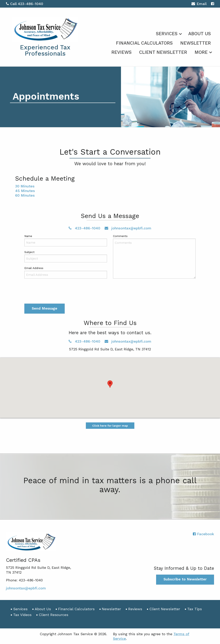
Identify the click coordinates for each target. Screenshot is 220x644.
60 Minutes (25, 195)
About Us (200, 34)
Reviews (121, 52)
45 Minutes (25, 191)
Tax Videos (22, 615)
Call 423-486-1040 (25, 4)
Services (167, 34)
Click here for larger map (110, 426)
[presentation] (55, 292)
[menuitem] (168, 33)
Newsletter (196, 43)
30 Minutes (25, 186)
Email (199, 4)
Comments (120, 236)
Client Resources (54, 615)
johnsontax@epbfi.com (128, 228)
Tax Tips (195, 609)
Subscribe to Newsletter (185, 579)
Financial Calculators (144, 43)
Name (28, 236)
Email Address (34, 268)
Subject (29, 252)
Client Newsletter (163, 52)
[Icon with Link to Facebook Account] (213, 4)
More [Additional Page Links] (201, 52)
